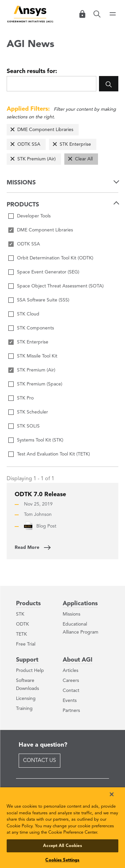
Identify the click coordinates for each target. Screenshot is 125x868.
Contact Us (39, 761)
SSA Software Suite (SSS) (43, 300)
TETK (21, 634)
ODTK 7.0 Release (40, 495)
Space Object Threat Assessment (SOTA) (60, 286)
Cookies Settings (62, 860)
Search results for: (32, 71)
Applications (80, 604)
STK (20, 614)
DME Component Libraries (45, 130)
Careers (71, 681)
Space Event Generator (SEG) (48, 272)
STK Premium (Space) (40, 384)
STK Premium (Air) (36, 159)
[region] (62, 828)
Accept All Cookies (62, 846)
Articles (70, 671)
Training (24, 709)
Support (27, 660)
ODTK (22, 624)
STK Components (35, 328)
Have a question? (43, 745)
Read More (27, 548)
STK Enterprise (75, 144)
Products (28, 604)
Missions (71, 614)
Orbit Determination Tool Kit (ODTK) (55, 258)
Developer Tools (34, 216)
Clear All (84, 159)
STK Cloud (28, 314)
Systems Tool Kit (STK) (40, 440)
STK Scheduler (32, 412)
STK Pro (25, 398)
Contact (71, 691)
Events (70, 701)
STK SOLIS (28, 426)
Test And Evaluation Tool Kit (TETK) (53, 454)
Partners (71, 711)
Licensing (26, 699)
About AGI (77, 660)
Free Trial (26, 644)
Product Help (30, 671)
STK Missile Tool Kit (37, 356)
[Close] (112, 794)
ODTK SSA (29, 144)
